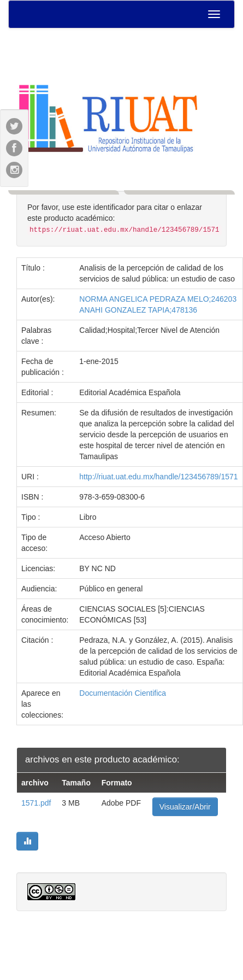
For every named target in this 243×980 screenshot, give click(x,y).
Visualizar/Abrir (185, 807)
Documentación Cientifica (123, 693)
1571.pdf (36, 803)
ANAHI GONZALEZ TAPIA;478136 (138, 310)
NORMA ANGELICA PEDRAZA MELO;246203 (158, 299)
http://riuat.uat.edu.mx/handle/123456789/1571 (158, 477)
